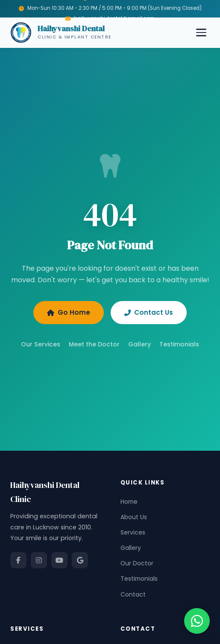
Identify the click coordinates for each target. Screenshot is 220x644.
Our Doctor (137, 563)
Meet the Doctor (94, 344)
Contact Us (149, 312)
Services (133, 532)
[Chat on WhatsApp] (197, 621)
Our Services (41, 344)
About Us (134, 517)
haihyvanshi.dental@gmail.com (114, 18)
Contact (133, 594)
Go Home (69, 312)
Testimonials (179, 344)
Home (129, 502)
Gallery (139, 344)
